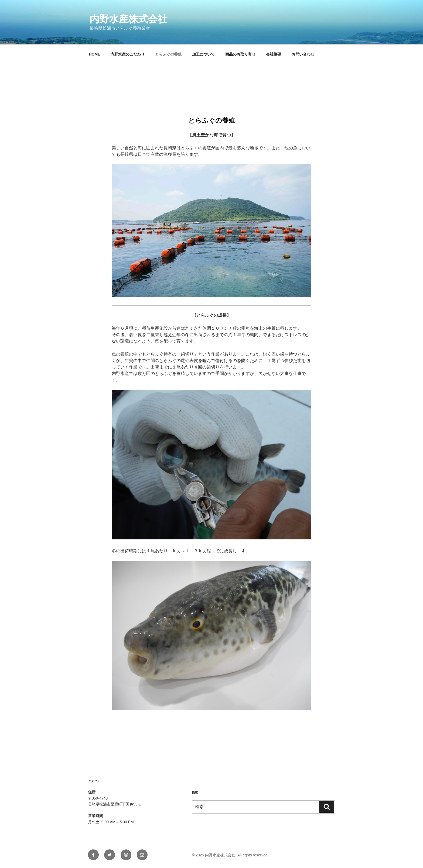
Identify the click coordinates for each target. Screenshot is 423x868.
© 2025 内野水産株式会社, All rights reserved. (230, 855)
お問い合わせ (303, 54)
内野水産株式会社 (128, 19)
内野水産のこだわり (128, 54)
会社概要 (274, 54)
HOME (95, 54)
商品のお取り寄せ (240, 54)
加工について (203, 54)
